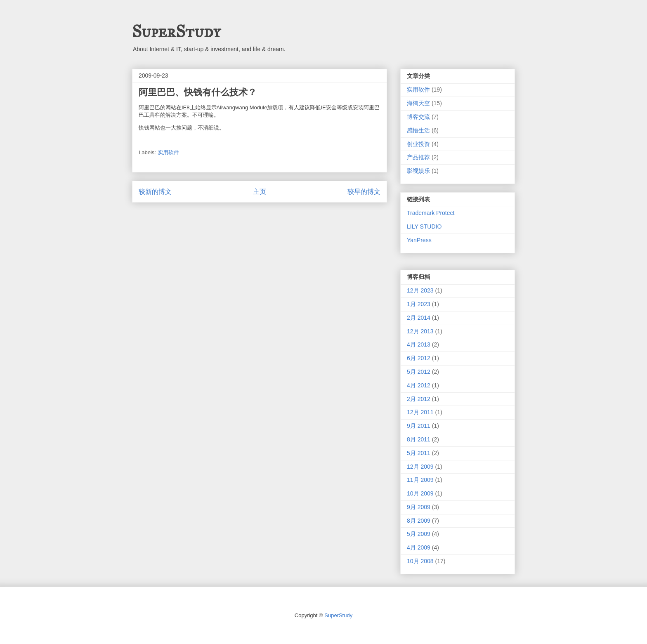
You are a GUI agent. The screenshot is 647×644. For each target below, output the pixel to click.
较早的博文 (364, 192)
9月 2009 (419, 507)
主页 (260, 192)
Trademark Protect (431, 213)
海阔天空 (418, 103)
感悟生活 (418, 130)
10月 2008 (420, 561)
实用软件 (168, 152)
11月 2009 (420, 480)
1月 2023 (419, 304)
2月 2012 (419, 399)
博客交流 (418, 117)
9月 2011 (419, 426)
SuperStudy (176, 32)
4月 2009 (419, 547)
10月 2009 (420, 493)
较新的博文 (155, 192)
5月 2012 (419, 372)
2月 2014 (419, 318)
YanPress (419, 240)
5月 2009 (419, 534)
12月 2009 (420, 467)
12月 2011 (420, 412)
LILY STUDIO (424, 226)
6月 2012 (419, 358)
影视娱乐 (418, 171)
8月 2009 (419, 521)
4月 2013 (419, 344)
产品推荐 (418, 157)
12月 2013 (420, 331)
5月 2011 (419, 453)
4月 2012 (419, 385)
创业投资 (418, 144)
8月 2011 (419, 439)
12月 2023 (420, 290)
